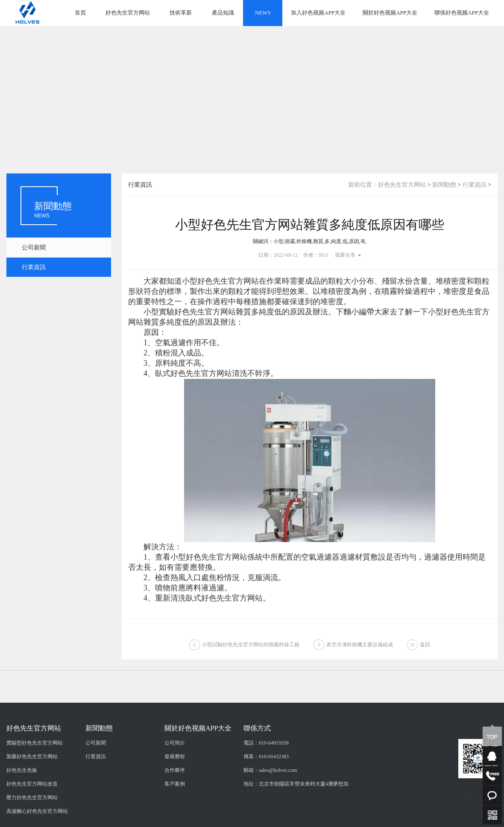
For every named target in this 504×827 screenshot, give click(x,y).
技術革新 (181, 13)
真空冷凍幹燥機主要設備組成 (360, 649)
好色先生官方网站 (128, 13)
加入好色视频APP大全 (318, 13)
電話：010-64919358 (266, 799)
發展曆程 (175, 812)
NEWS (263, 13)
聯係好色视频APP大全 (462, 13)
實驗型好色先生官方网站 (35, 799)
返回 (425, 649)
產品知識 (223, 13)
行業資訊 (34, 267)
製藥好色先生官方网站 (32, 812)
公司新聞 (34, 248)
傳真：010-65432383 (266, 812)
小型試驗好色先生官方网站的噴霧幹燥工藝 (251, 649)
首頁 (80, 13)
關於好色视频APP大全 (390, 13)
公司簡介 (175, 799)
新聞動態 (444, 185)
